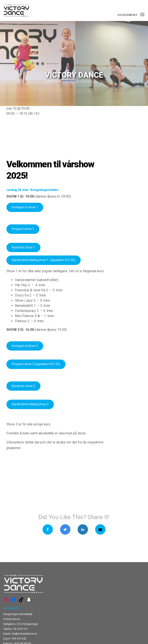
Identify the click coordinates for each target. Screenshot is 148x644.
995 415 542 (19, 639)
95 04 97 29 (20, 629)
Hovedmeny (131, 14)
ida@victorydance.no (24, 634)
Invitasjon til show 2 (25, 346)
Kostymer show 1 (23, 247)
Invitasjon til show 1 (25, 207)
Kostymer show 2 (23, 386)
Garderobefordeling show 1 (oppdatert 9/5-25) (44, 260)
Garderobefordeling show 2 (30, 404)
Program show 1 (23, 229)
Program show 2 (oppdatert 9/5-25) (36, 364)
